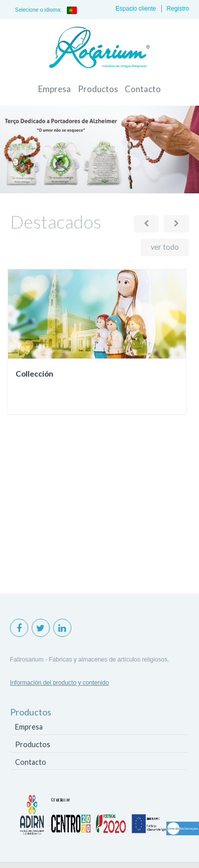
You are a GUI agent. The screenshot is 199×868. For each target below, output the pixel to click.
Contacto (143, 89)
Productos (98, 89)
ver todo (165, 247)
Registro (178, 9)
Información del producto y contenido (60, 683)
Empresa (55, 89)
